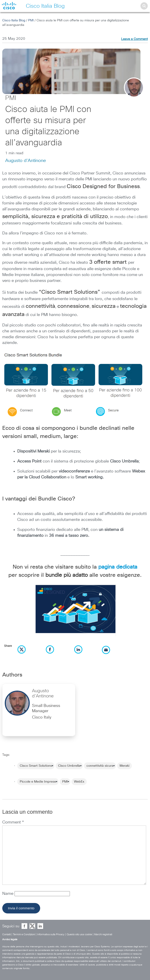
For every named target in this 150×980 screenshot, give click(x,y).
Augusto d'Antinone (26, 161)
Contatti (6, 934)
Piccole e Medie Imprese (38, 782)
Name (8, 894)
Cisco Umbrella (69, 766)
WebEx (79, 782)
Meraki (124, 766)
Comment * (13, 822)
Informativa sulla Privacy (51, 934)
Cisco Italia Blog (14, 20)
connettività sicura (100, 766)
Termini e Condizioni (24, 934)
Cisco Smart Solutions (36, 766)
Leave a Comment (134, 39)
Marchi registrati (103, 934)
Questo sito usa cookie (79, 934)
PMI (31, 20)
